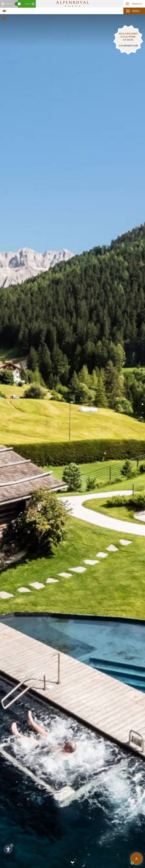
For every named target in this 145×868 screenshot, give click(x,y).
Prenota (134, 4)
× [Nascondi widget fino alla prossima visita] (12, 845)
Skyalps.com (131, 46)
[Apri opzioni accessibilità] (8, 849)
